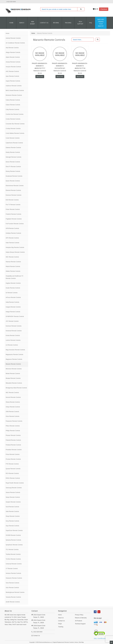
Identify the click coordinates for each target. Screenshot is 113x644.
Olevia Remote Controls (13, 402)
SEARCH (22, 23)
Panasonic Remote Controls (14, 421)
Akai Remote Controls (12, 48)
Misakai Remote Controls (13, 378)
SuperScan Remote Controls (14, 531)
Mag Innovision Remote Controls (15, 350)
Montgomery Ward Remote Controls (16, 388)
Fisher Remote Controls (13, 209)
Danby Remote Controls (13, 152)
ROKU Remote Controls (13, 478)
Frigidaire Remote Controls (14, 219)
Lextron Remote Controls (13, 340)
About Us (61, 618)
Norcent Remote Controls (13, 397)
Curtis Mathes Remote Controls (15, 133)
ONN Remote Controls (12, 412)
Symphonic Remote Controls (14, 545)
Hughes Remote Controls (13, 283)
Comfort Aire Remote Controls (15, 114)
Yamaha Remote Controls (13, 597)
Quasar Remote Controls (13, 469)
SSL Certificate (100, 638)
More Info (40, 77)
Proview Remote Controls (13, 459)
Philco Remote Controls (13, 426)
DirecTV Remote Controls (13, 167)
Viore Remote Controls (12, 583)
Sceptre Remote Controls (13, 502)
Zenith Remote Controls (13, 602)
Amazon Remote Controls (13, 67)
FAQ (91, 23)
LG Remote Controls (12, 345)
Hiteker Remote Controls (13, 271)
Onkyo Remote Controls (13, 407)
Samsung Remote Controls (14, 488)
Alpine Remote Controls (13, 57)
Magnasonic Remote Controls (14, 355)
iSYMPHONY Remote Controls (15, 316)
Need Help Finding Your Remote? (101, 23)
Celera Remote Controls (13, 100)
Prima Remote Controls (13, 454)
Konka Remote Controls (13, 335)
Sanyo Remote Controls (13, 497)
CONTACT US (44, 23)
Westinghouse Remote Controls (15, 592)
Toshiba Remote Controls (13, 554)
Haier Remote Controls (12, 243)
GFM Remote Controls (12, 228)
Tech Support (80, 23)
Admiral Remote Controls (13, 38)
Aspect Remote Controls (13, 81)
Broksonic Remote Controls (14, 95)
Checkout (104, 9)
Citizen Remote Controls (13, 105)
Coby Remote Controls (12, 110)
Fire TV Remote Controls (13, 205)
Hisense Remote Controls (13, 262)
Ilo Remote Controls (12, 293)
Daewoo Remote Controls (13, 148)
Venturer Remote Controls (13, 573)
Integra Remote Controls (13, 312)
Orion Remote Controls (13, 416)
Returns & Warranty (81, 618)
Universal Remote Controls (14, 564)
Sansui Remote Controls (13, 492)
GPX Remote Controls (12, 238)
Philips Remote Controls (13, 431)
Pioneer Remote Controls (13, 435)
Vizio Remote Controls (12, 588)
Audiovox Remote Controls (14, 86)
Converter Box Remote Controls (15, 124)
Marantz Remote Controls (13, 364)
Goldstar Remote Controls (13, 233)
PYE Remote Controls (12, 464)
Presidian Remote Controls (14, 450)
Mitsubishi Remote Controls (14, 383)
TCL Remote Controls (12, 550)
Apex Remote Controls (12, 76)
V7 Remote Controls (12, 569)
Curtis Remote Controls (13, 138)
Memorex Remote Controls (14, 369)
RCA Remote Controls (12, 473)
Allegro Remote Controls (13, 52)
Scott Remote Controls (12, 507)
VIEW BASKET (33, 23)
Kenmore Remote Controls (14, 326)
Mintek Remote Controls (13, 374)
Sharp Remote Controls (13, 516)
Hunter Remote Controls (13, 288)
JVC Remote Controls (12, 321)
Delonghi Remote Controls (14, 157)
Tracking (68, 23)
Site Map (81, 642)
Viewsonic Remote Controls (14, 578)
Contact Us (37, 636)
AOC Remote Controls (12, 71)
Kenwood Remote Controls (14, 331)
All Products (79, 621)
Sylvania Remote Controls (13, 540)
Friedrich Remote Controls (13, 214)
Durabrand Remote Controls (14, 176)
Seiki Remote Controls (12, 511)
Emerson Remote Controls (14, 195)
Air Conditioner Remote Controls (15, 43)
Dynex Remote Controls (13, 181)
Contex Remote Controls (13, 119)
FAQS (60, 624)
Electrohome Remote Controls (15, 186)
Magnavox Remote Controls (14, 359)
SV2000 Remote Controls (13, 535)
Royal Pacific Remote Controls (15, 483)
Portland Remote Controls (13, 445)
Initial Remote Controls (12, 302)
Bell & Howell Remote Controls (15, 90)
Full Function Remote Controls (15, 224)
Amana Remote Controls (13, 62)
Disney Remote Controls (13, 171)
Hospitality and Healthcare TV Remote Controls (15, 277)
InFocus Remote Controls (13, 297)
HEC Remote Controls (12, 257)
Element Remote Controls (13, 190)
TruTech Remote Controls (13, 559)
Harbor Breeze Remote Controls (15, 252)
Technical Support (80, 624)
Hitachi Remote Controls (13, 266)
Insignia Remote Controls (13, 307)
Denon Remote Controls (13, 162)
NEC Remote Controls (12, 393)
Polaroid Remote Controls (13, 440)
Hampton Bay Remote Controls (15, 247)
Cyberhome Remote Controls (14, 143)
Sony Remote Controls (12, 521)
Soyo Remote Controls (12, 526)
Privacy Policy (79, 615)
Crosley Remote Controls (13, 129)
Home (11, 23)
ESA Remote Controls (12, 200)
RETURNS (56, 23)
